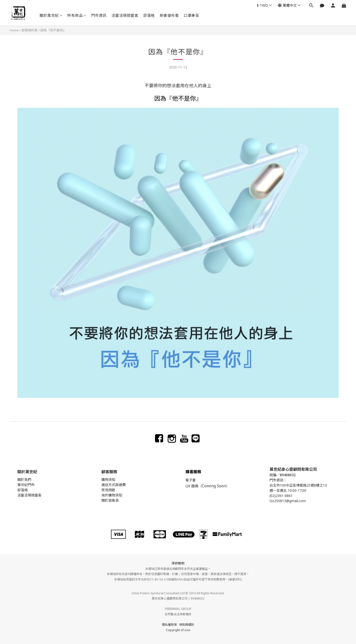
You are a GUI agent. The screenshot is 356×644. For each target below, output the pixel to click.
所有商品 (77, 15)
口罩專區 (191, 15)
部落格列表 (30, 30)
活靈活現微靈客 (125, 15)
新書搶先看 (169, 15)
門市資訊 (99, 15)
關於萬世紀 (51, 15)
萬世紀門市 (26, 485)
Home (14, 30)
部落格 (149, 15)
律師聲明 (178, 563)
